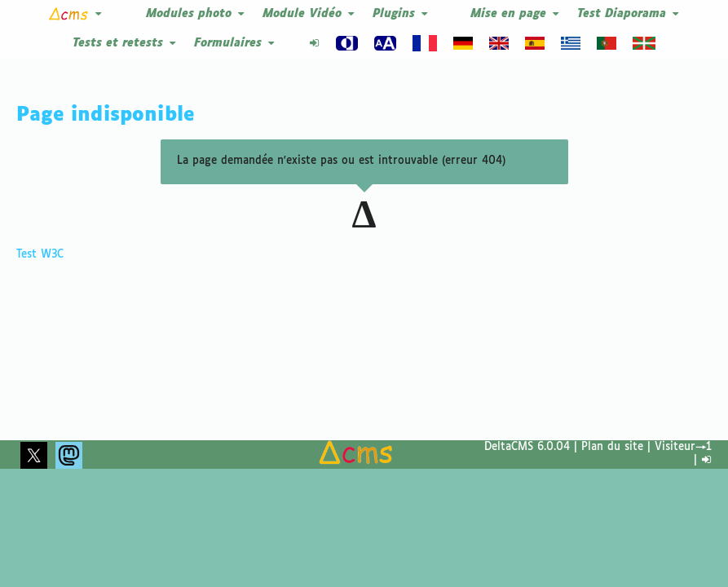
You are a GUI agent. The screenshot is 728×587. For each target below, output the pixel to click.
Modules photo (196, 14)
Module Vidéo (309, 14)
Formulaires (235, 44)
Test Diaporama (629, 14)
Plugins (401, 14)
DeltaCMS (509, 447)
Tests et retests (125, 44)
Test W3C (40, 225)
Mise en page (516, 14)
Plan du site (612, 447)
